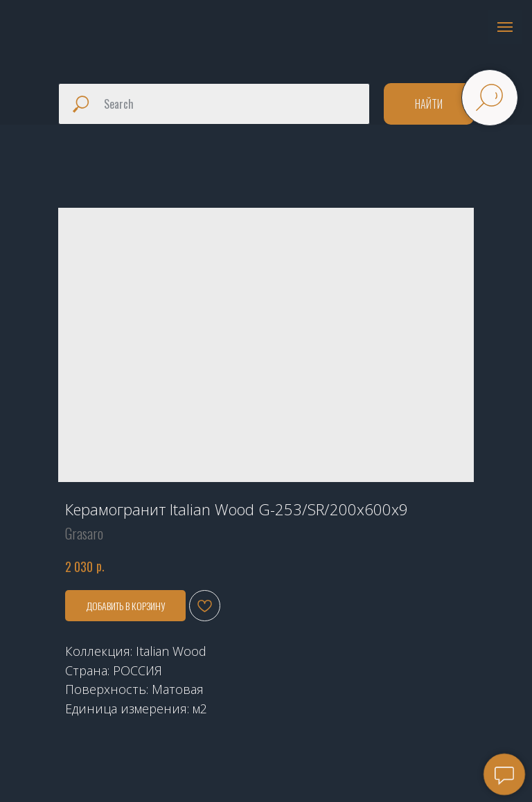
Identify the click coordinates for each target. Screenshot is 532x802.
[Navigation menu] (505, 27)
